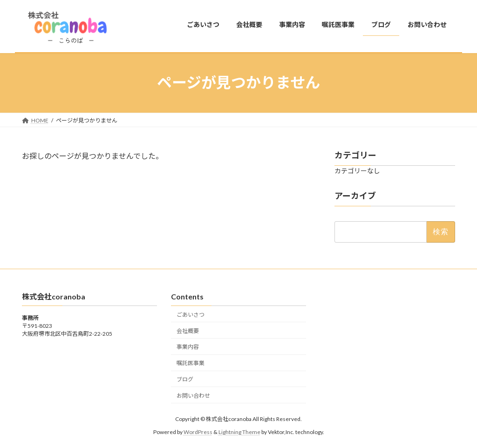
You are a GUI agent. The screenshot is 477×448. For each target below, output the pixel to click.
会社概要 (188, 330)
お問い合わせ (193, 395)
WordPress (198, 432)
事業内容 (188, 347)
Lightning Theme (239, 432)
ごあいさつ (191, 314)
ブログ (185, 379)
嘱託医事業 (191, 363)
